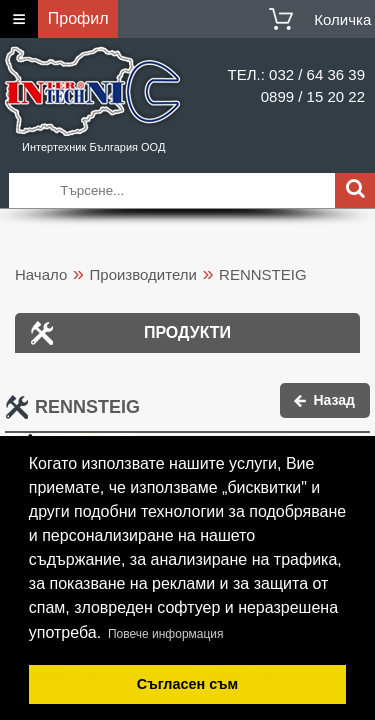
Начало (41, 274)
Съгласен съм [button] (187, 684)
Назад (334, 400)
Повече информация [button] (166, 634)
